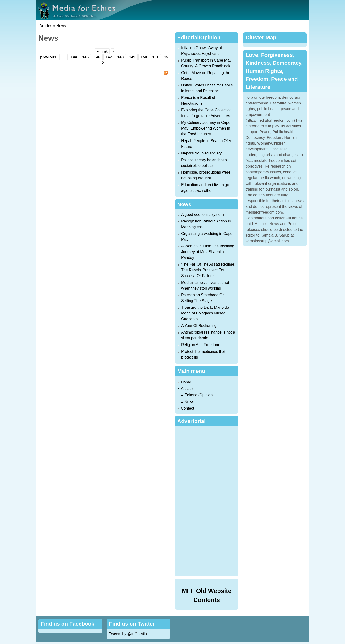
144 (74, 57)
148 (120, 57)
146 (97, 57)
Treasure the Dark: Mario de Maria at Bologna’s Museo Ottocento (205, 313)
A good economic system (202, 214)
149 (132, 57)
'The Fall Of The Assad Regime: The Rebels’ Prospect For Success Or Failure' (208, 270)
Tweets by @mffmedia (128, 634)
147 (109, 57)
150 (144, 57)
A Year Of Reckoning (199, 326)
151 (156, 57)
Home (186, 382)
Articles (46, 26)
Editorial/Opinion (198, 395)
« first (102, 51)
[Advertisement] (208, 500)
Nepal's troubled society (201, 153)
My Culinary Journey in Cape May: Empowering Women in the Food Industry (206, 128)
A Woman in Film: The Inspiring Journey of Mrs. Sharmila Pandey (208, 252)
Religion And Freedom (200, 345)
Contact (187, 408)
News (61, 26)
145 (85, 57)
